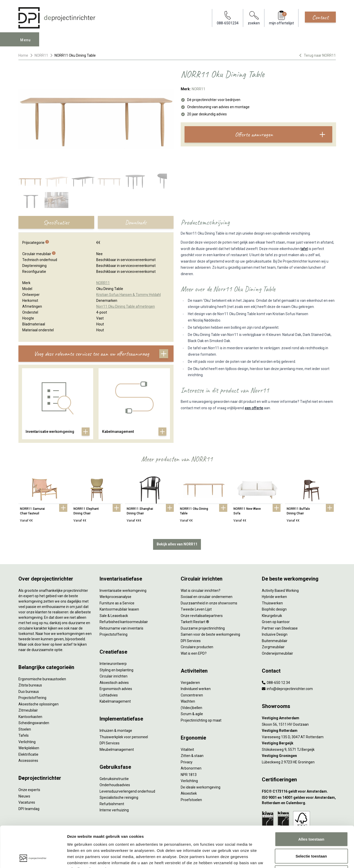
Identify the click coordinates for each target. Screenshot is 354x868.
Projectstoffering (32, 698)
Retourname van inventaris (121, 628)
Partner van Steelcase (280, 628)
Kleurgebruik (272, 616)
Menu (26, 40)
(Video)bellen (191, 708)
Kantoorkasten (30, 717)
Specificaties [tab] (56, 222)
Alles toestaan (311, 801)
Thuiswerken (272, 603)
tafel (304, 249)
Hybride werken (274, 597)
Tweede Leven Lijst (196, 609)
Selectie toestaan (311, 818)
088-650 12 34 (276, 683)
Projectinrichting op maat (201, 720)
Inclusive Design (275, 634)
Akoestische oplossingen (39, 704)
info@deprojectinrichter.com (287, 689)
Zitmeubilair (28, 710)
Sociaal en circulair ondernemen (207, 597)
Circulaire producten (197, 647)
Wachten (188, 701)
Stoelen (25, 729)
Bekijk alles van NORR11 (177, 544)
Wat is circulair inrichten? (201, 591)
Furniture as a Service (117, 603)
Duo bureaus (29, 692)
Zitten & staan (192, 756)
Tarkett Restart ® (195, 622)
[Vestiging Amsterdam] (299, 718)
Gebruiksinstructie (114, 779)
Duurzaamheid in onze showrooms (209, 603)
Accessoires (28, 761)
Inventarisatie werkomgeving (123, 591)
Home (23, 55)
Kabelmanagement (115, 701)
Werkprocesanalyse (115, 597)
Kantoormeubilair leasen (119, 609)
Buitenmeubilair (275, 641)
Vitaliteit (187, 750)
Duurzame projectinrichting (203, 628)
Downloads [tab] (136, 222)
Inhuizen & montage (116, 731)
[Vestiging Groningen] (299, 756)
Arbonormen (191, 768)
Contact (320, 17)
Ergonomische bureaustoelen (42, 679)
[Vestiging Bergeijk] (299, 743)
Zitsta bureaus (30, 685)
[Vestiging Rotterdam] (299, 731)
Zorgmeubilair (273, 647)
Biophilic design (274, 609)
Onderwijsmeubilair (277, 653)
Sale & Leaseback (114, 616)
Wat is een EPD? (194, 653)
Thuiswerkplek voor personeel (124, 737)
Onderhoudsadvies (115, 785)
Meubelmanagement (117, 750)
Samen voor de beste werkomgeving (210, 634)
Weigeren (311, 834)
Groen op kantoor (276, 622)
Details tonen (277, 858)
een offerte (254, 408)
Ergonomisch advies (116, 689)
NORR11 (41, 55)
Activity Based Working (280, 591)
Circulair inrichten (114, 676)
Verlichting (27, 742)
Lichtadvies (109, 695)
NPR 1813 (189, 775)
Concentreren (192, 695)
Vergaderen (190, 683)
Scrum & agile (192, 714)
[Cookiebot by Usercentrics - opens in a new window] (33, 858)
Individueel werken (196, 689)
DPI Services (110, 743)
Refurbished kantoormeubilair (124, 622)
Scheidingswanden (34, 723)
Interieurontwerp (113, 664)
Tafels (24, 735)
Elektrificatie (28, 754)
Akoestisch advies (114, 683)
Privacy (187, 762)
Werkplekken (29, 748)
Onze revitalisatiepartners (202, 616)
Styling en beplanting (116, 670)
